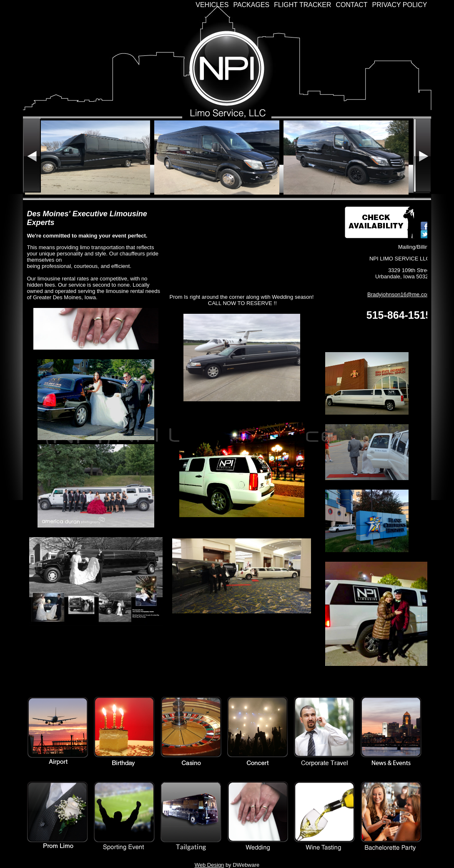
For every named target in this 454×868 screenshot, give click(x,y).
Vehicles (212, 5)
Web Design (209, 865)
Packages (251, 5)
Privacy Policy (400, 5)
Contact (351, 5)
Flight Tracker (302, 5)
